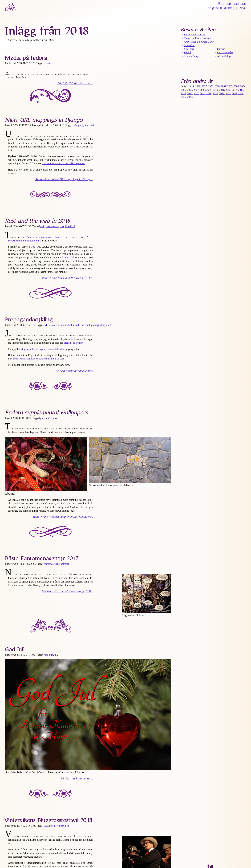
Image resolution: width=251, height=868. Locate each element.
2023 (235, 93)
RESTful (69, 258)
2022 (228, 93)
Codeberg (189, 49)
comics (47, 564)
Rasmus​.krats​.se (232, 4)
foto (53, 325)
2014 (241, 90)
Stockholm (62, 325)
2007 (196, 90)
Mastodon (189, 45)
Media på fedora (26, 58)
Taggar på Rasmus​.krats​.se (198, 38)
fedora (47, 63)
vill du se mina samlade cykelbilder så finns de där (37, 359)
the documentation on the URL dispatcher (64, 163)
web (92, 125)
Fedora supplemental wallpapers (46, 413)
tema (242, 8)
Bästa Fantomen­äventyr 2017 (42, 558)
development (52, 226)
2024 (241, 93)
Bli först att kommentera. (77, 779)
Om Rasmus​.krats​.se (195, 35)
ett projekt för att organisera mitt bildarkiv (43, 349)
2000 (217, 86)
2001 (223, 86)
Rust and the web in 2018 (37, 221)
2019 (209, 93)
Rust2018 (70, 226)
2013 (234, 90)
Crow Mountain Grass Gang (199, 42)
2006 (190, 90)
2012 (228, 90)
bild (88, 325)
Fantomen (64, 564)
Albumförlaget (225, 56)
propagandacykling (101, 325)
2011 (222, 90)
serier (55, 564)
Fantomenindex (225, 52)
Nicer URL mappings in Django (44, 120)
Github (188, 52)
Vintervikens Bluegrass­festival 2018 (49, 820)
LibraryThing (191, 56)
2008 (202, 90)
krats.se (221, 49)
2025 (183, 97)
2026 (190, 97)
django (77, 125)
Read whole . (64, 179)
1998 (211, 86)
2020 (215, 93)
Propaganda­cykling (29, 320)
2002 (230, 86)
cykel (47, 325)
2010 (215, 90)
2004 (243, 86)
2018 (202, 93)
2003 (236, 86)
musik (52, 826)
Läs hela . (75, 84)
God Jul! (15, 649)
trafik (71, 325)
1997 (204, 86)
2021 (222, 93)
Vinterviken (63, 826)
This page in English (219, 8)
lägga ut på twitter (73, 343)
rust (62, 226)
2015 (183, 93)
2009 (209, 90)
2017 (196, 93)
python (86, 125)
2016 (190, 93)
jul (56, 655)
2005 (183, 90)
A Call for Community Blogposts (45, 237)
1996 (198, 86)
